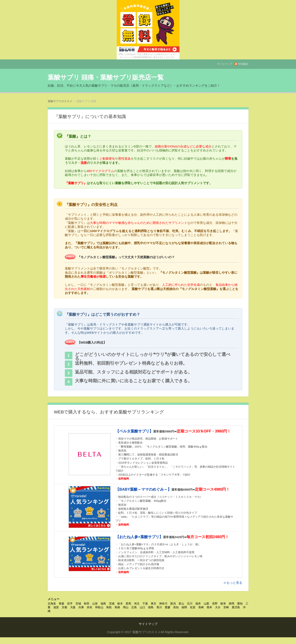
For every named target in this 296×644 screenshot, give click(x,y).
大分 (218, 607)
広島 (134, 607)
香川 (159, 607)
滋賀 (56, 607)
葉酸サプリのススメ (60, 101)
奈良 (90, 607)
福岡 (184, 607)
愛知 (240, 604)
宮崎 (226, 607)
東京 (154, 604)
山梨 (206, 604)
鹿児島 (236, 607)
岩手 (70, 604)
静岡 (232, 604)
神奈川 (163, 604)
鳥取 (109, 607)
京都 (64, 607)
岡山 (126, 607)
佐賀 (193, 607)
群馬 (128, 604)
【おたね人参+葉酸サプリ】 (139, 537)
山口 (142, 607)
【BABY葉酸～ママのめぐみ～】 (143, 489)
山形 (95, 604)
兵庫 (81, 607)
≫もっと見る (233, 583)
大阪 (73, 607)
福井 (198, 604)
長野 (215, 604)
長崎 (201, 607)
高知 (176, 607)
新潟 (173, 604)
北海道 (52, 604)
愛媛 (168, 607)
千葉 (145, 604)
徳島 (151, 607)
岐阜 (223, 604)
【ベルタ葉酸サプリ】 (134, 431)
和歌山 (99, 607)
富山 (181, 604)
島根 (117, 607)
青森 (62, 604)
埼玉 (137, 604)
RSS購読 (243, 64)
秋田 (87, 604)
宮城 (78, 604)
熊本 (209, 607)
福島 (103, 604)
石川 (190, 604)
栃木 (120, 604)
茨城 (112, 604)
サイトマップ (224, 64)
